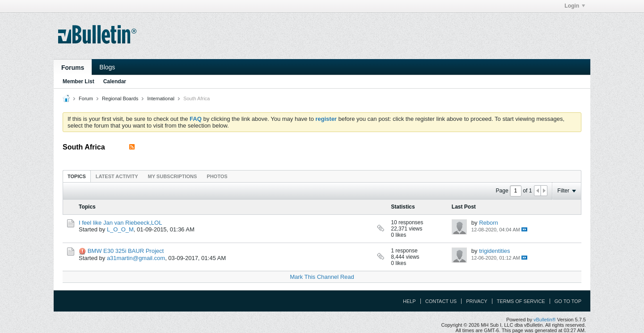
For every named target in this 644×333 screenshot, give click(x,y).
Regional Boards (120, 98)
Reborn (489, 223)
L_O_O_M (120, 229)
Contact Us (441, 301)
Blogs (107, 67)
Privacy (477, 301)
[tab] (77, 176)
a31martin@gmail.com (136, 258)
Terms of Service (521, 301)
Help (409, 301)
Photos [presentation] (217, 176)
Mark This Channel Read (322, 277)
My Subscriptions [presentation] (173, 176)
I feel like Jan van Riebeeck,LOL (120, 223)
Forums (73, 68)
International (161, 98)
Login (575, 6)
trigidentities (494, 251)
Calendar (115, 81)
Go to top (568, 301)
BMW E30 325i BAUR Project (126, 251)
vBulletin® (545, 320)
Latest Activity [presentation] (117, 176)
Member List (78, 81)
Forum (86, 98)
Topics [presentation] (77, 176)
